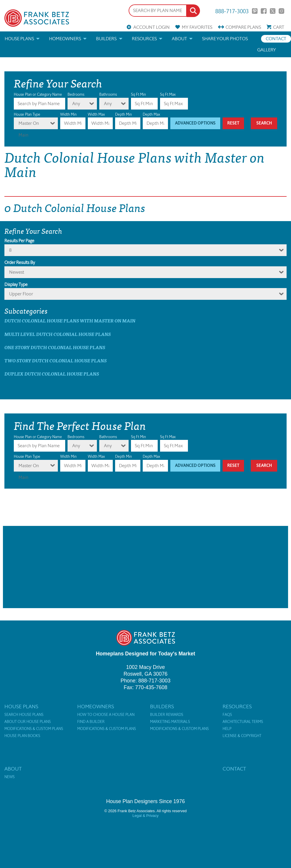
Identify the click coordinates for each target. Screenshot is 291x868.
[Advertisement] (145, 567)
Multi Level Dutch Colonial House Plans (58, 334)
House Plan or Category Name (38, 94)
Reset (233, 123)
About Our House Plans (28, 722)
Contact (276, 39)
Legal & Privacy (145, 816)
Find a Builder (91, 722)
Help (227, 729)
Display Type (16, 285)
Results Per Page (19, 241)
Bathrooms (108, 94)
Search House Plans (24, 715)
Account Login (152, 27)
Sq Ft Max (168, 94)
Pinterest (255, 11)
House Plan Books (22, 736)
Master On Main (29, 125)
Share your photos (225, 39)
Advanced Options (195, 123)
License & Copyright (242, 736)
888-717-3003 (232, 11)
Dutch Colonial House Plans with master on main (70, 321)
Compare (243, 27)
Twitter (273, 11)
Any (76, 104)
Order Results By (20, 263)
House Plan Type (27, 114)
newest (17, 272)
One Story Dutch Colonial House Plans (55, 347)
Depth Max (151, 114)
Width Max (96, 114)
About (179, 39)
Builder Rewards (167, 715)
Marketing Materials (170, 722)
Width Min (68, 114)
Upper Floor (21, 294)
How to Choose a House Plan (106, 715)
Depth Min (123, 114)
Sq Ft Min (138, 94)
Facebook (264, 11)
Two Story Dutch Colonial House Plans (55, 360)
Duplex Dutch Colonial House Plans (52, 374)
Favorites (197, 27)
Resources (144, 39)
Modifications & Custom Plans (34, 729)
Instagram (281, 11)
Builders (106, 39)
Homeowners (65, 39)
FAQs (227, 715)
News (10, 777)
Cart (279, 27)
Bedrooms (76, 94)
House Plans (19, 39)
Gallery (267, 50)
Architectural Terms (243, 722)
